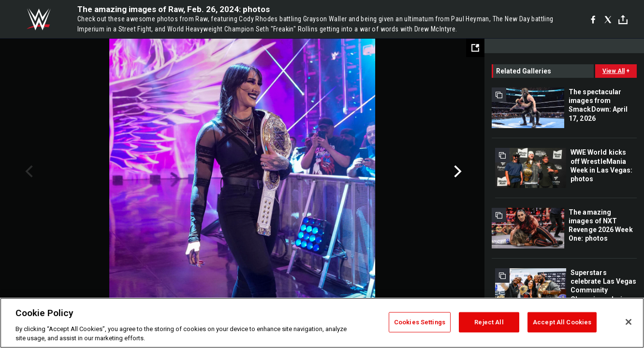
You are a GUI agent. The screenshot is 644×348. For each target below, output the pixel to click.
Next (457, 172)
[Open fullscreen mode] (475, 48)
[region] (322, 323)
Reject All (489, 322)
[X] (608, 19)
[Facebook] (593, 19)
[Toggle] (623, 20)
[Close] (629, 322)
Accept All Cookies (562, 322)
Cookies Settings (420, 322)
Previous (28, 172)
